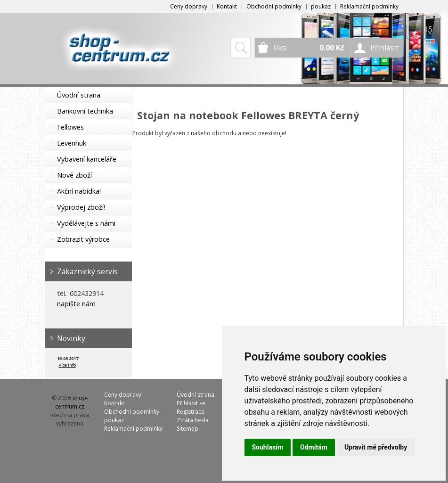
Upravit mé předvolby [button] (376, 447)
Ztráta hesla (193, 420)
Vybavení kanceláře (87, 159)
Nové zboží (74, 175)
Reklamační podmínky (369, 6)
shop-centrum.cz (72, 402)
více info (67, 365)
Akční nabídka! (79, 191)
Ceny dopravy (189, 6)
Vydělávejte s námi (86, 223)
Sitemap (187, 429)
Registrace (191, 412)
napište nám (76, 304)
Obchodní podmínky (274, 6)
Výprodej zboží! (81, 207)
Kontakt (227, 6)
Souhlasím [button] (268, 447)
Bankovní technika (85, 111)
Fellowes (70, 127)
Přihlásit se (191, 403)
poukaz (321, 6)
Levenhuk (72, 143)
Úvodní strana (79, 95)
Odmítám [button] (314, 447)
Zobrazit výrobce (83, 239)
